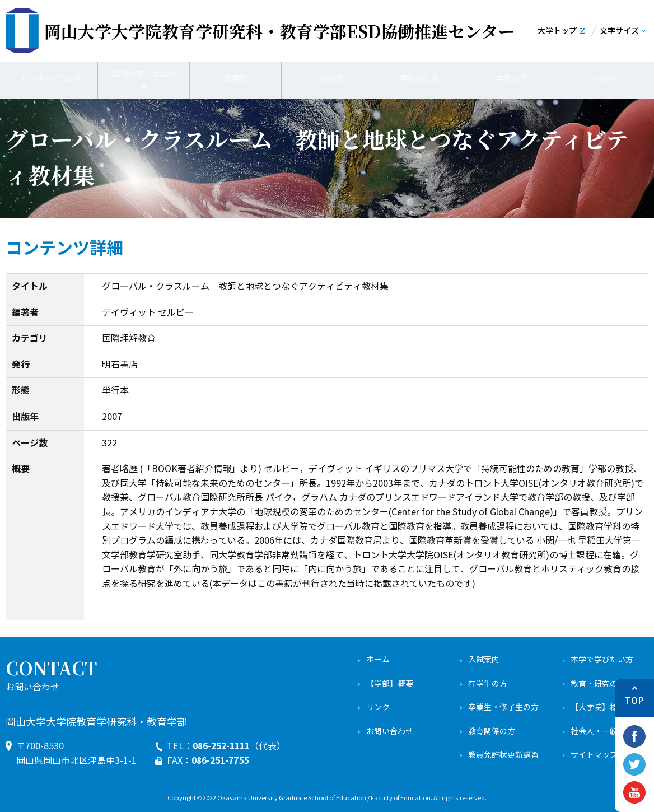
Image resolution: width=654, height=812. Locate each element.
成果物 (236, 78)
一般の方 (328, 78)
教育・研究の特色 (602, 684)
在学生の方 (488, 684)
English (603, 78)
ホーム (378, 660)
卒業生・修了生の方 (503, 708)
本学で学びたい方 (602, 660)
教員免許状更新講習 (503, 755)
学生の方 (511, 78)
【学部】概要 (390, 684)
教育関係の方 (492, 732)
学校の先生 (419, 78)
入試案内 (484, 660)
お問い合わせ (390, 732)
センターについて (52, 78)
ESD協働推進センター (279, 31)
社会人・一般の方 (602, 732)
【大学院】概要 (598, 708)
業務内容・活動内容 (144, 78)
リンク (378, 708)
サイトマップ (594, 755)
